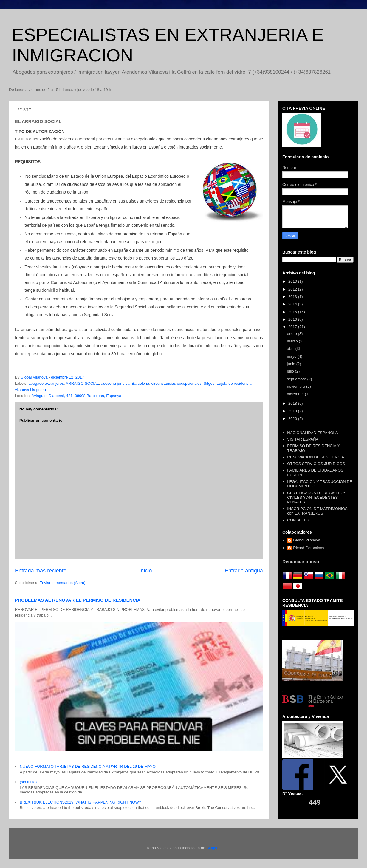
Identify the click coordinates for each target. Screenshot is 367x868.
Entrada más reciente (41, 571)
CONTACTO (298, 520)
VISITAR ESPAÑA (303, 439)
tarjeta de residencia (234, 383)
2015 (293, 312)
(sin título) (28, 782)
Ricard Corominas (309, 548)
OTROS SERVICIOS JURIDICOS (316, 464)
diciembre (296, 394)
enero (293, 334)
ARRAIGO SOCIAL (82, 383)
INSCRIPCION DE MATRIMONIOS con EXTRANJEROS (317, 511)
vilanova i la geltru (30, 390)
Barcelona (141, 383)
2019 (293, 411)
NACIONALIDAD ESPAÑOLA (312, 433)
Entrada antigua (244, 571)
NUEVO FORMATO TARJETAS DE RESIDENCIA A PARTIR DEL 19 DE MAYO (88, 766)
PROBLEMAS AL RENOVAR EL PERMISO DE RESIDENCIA (78, 600)
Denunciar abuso (301, 562)
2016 (293, 319)
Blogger (213, 848)
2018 (293, 403)
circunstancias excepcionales (176, 383)
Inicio (145, 571)
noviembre (297, 386)
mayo (292, 356)
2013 (293, 297)
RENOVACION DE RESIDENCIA (316, 457)
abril (291, 349)
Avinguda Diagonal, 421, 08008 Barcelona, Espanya (76, 396)
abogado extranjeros (46, 383)
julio (291, 371)
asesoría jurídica (115, 383)
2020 (293, 419)
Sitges (209, 383)
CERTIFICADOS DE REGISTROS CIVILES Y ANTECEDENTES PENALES (317, 498)
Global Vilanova (307, 540)
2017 (293, 327)
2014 (293, 304)
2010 (293, 281)
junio (292, 364)
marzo (293, 341)
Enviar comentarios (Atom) (62, 583)
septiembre (297, 379)
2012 (293, 289)
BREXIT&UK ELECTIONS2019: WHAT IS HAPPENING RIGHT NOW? (80, 802)
